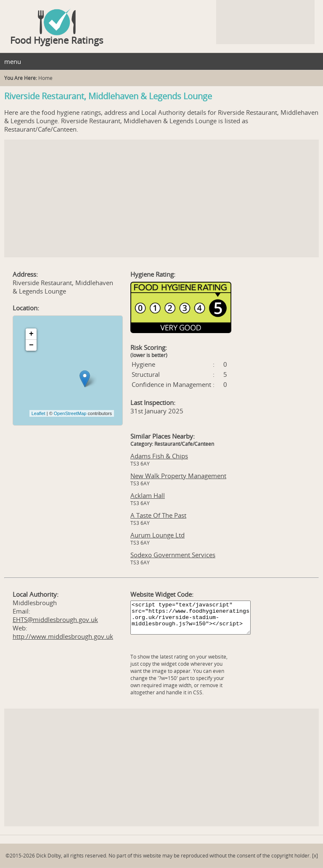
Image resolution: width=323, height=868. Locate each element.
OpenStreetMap (70, 413)
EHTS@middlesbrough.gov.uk (55, 619)
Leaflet (38, 413)
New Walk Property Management (178, 476)
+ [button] (31, 334)
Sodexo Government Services (173, 555)
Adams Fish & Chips (159, 456)
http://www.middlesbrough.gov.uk (63, 636)
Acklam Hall (148, 495)
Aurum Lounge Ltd (158, 535)
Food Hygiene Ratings (57, 40)
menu (13, 61)
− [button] (31, 345)
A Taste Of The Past (158, 515)
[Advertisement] (161, 198)
